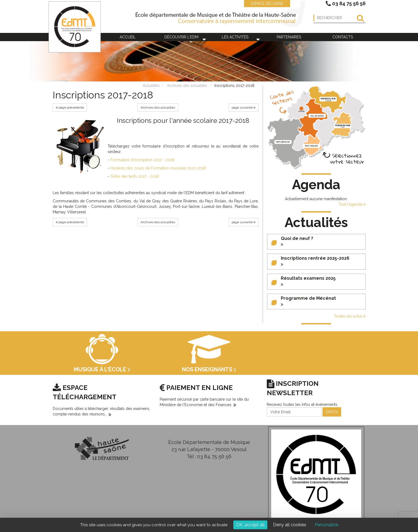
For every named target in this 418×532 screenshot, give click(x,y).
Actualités (151, 86)
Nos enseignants (209, 369)
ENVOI (332, 412)
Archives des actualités (187, 86)
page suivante (244, 107)
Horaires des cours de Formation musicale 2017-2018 (158, 168)
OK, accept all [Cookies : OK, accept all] (250, 525)
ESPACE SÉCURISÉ (264, 4)
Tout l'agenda (352, 204)
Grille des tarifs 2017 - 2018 (135, 176)
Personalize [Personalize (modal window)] (326, 525)
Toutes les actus (350, 316)
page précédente (70, 107)
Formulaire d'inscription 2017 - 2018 (142, 160)
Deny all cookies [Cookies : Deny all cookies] (290, 525)
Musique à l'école (102, 369)
